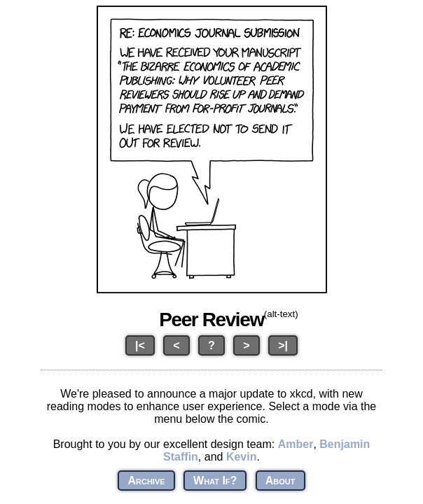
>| (283, 345)
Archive (146, 481)
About (280, 481)
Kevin (242, 457)
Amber (296, 444)
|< (140, 345)
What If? (215, 481)
